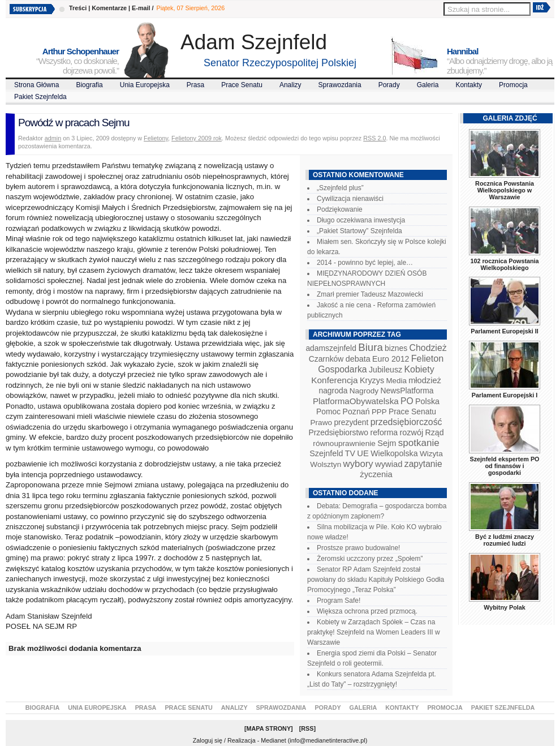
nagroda (333, 391)
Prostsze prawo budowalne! (358, 548)
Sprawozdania (340, 85)
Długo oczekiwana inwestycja (361, 220)
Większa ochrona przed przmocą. (367, 611)
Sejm (387, 443)
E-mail (141, 8)
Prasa (195, 85)
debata (358, 359)
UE (363, 453)
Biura (371, 347)
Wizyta (431, 454)
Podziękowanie (340, 209)
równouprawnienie (344, 443)
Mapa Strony (269, 728)
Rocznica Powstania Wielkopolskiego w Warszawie (505, 190)
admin (53, 138)
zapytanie (423, 464)
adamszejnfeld (331, 348)
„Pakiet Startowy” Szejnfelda (359, 231)
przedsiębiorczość (406, 422)
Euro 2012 (391, 359)
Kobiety (419, 369)
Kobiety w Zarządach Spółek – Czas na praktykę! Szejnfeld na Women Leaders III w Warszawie (374, 632)
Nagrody (364, 391)
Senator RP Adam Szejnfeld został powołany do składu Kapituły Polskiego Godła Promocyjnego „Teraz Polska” (376, 580)
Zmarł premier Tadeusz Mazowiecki (370, 294)
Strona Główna (36, 85)
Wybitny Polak (505, 607)
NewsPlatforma (407, 391)
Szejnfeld (326, 453)
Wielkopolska (394, 453)
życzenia (376, 474)
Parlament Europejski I (505, 395)
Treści (78, 8)
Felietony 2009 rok (197, 138)
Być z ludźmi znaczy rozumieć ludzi (505, 540)
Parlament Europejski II (504, 331)
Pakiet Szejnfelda (40, 97)
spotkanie (419, 443)
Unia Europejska (145, 85)
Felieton (428, 358)
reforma (384, 432)
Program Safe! (339, 601)
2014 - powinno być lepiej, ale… (365, 263)
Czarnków (326, 359)
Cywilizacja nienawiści (350, 199)
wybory (358, 464)
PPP (379, 412)
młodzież (425, 380)
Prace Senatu (242, 85)
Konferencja (334, 380)
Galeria (428, 85)
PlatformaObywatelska (356, 401)
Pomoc (328, 411)
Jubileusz (385, 370)
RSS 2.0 (374, 138)
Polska (427, 401)
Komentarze (109, 8)
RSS (307, 728)
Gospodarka (342, 369)
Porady (389, 85)
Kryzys (372, 380)
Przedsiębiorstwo (338, 432)
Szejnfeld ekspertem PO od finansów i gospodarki (504, 466)
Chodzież (428, 348)
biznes (396, 348)
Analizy (290, 85)
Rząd (435, 432)
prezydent (351, 422)
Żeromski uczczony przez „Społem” (370, 559)
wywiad (389, 464)
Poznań (356, 411)
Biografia (89, 85)
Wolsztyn (326, 464)
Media (397, 381)
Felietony (156, 138)
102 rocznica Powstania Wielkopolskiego (504, 264)
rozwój (412, 432)
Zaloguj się (208, 740)
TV (350, 453)
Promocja (513, 85)
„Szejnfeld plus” (340, 188)
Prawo (321, 423)
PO (407, 401)
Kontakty (469, 85)
